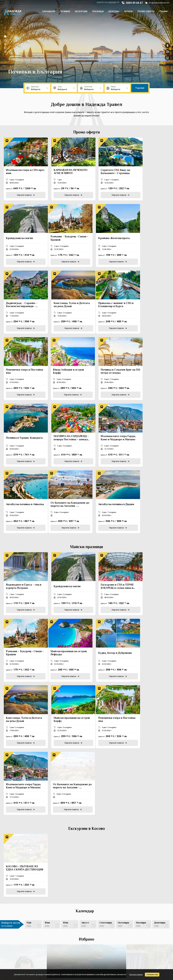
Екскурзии (81, 11)
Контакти (45, 924)
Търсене (140, 88)
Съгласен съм (152, 975)
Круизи (129, 11)
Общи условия (80, 930)
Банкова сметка (48, 938)
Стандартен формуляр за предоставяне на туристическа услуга (87, 944)
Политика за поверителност (54, 934)
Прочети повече (136, 975)
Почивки (65, 11)
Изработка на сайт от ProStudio (143, 962)
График (164, 11)
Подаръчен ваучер (50, 942)
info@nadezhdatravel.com (157, 3)
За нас (44, 930)
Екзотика (114, 11)
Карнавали (49, 11)
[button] (5, 36)
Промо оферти (146, 11)
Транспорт (78, 938)
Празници (98, 11)
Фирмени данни (80, 934)
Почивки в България (35, 72)
